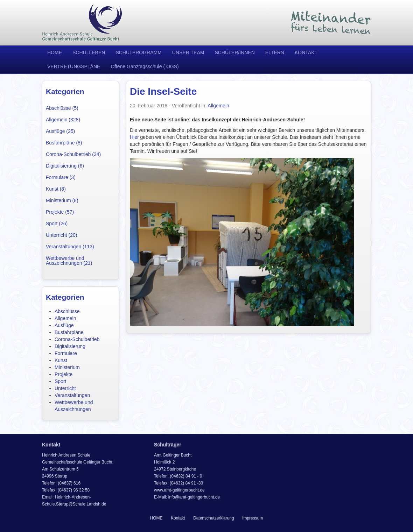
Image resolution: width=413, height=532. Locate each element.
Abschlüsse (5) (62, 108)
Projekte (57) (60, 212)
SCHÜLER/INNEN (234, 52)
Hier (134, 137)
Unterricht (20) (61, 235)
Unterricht (65, 388)
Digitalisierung (70, 346)
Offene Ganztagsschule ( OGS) (145, 66)
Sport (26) (57, 224)
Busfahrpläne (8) (64, 143)
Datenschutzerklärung (214, 518)
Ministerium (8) (62, 200)
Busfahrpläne (69, 332)
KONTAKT (306, 52)
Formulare (66, 353)
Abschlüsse (67, 311)
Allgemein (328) (63, 120)
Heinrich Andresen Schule (82, 23)
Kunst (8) (56, 189)
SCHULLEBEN (89, 52)
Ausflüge (64, 325)
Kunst (61, 360)
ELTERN (275, 52)
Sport (60, 381)
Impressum (253, 518)
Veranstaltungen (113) (70, 247)
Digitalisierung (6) (65, 166)
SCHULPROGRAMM (138, 52)
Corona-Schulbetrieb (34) (73, 154)
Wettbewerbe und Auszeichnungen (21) (69, 261)
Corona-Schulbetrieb (77, 339)
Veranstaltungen (72, 395)
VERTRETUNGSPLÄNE (74, 66)
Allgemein (65, 318)
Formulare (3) (61, 177)
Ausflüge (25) (60, 131)
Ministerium (67, 367)
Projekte (64, 374)
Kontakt (178, 518)
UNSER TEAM (188, 52)
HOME (55, 52)
